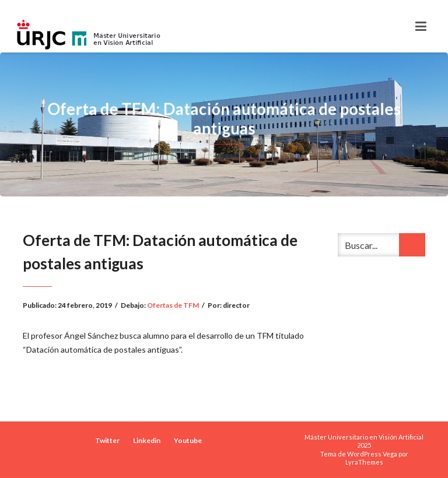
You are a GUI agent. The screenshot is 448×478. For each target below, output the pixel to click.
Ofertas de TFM (173, 305)
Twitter (107, 440)
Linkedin (147, 440)
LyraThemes (364, 462)
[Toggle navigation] (421, 26)
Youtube (188, 440)
